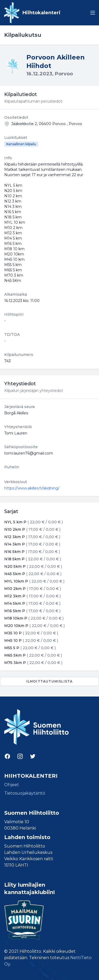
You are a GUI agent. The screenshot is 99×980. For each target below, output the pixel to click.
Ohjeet (12, 785)
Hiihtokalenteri (41, 13)
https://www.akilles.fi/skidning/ (32, 488)
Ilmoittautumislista (50, 681)
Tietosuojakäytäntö (25, 793)
